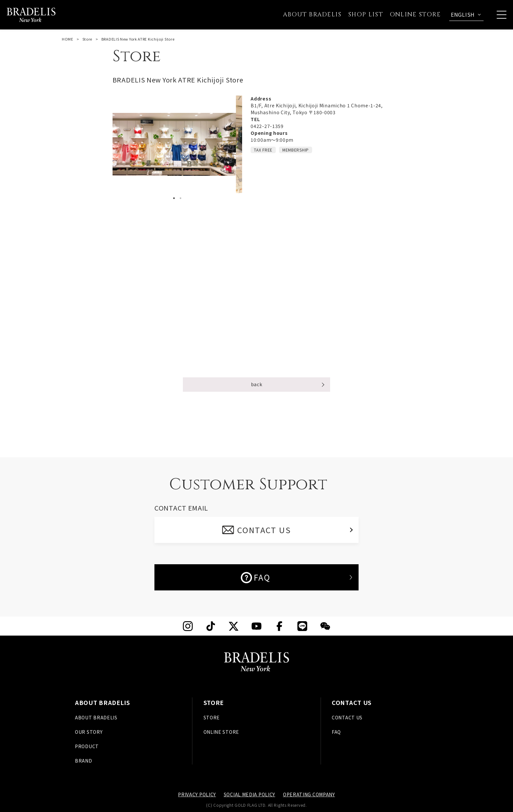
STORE (212, 717)
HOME (68, 39)
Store (88, 39)
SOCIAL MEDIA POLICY (249, 794)
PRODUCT (87, 746)
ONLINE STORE (221, 732)
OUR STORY (89, 732)
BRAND (84, 761)
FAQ (256, 577)
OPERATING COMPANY (309, 794)
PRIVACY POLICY (197, 794)
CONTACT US (264, 530)
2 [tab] (181, 198)
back (257, 384)
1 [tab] (174, 198)
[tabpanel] (177, 144)
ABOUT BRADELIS (96, 717)
